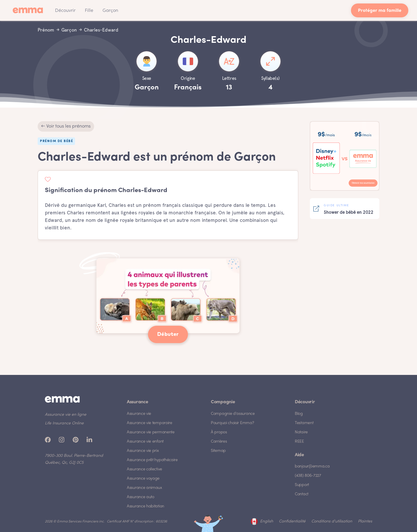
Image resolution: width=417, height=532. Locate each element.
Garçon (110, 11)
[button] (65, 10)
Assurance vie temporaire (150, 423)
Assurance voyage (143, 479)
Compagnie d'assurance (233, 414)
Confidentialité (292, 521)
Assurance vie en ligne (66, 415)
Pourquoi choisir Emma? (232, 423)
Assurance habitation (146, 506)
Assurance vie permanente (151, 432)
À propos (219, 432)
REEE (299, 442)
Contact (302, 494)
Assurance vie (139, 414)
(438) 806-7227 (308, 476)
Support (302, 485)
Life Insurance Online (64, 423)
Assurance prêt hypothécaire (152, 460)
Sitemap (218, 451)
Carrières (219, 442)
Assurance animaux (145, 488)
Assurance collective (145, 469)
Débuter (168, 334)
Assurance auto (141, 497)
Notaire (301, 432)
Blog (299, 414)
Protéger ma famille (380, 11)
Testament (304, 423)
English (267, 521)
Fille (89, 11)
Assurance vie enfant (145, 442)
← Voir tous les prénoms (66, 126)
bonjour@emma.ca (312, 466)
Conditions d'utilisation (332, 521)
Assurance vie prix (143, 451)
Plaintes (365, 521)
